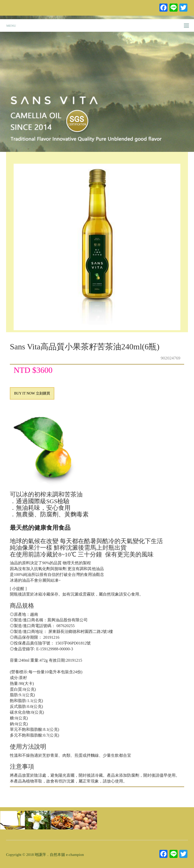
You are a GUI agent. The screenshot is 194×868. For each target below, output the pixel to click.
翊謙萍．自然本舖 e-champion (59, 855)
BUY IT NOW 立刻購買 (32, 393)
